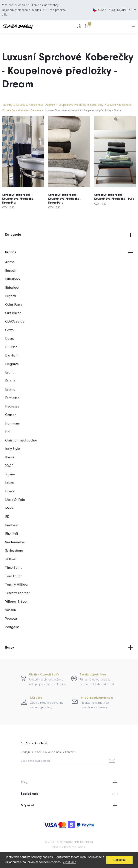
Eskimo (10, 390)
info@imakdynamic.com (97, 698)
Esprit (9, 373)
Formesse (12, 398)
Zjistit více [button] (69, 862)
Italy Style (13, 449)
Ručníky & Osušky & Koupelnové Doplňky (29, 105)
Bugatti (11, 296)
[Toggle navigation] (134, 27)
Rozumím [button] (120, 860)
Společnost (69, 794)
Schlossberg (14, 551)
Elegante (12, 364)
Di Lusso (11, 347)
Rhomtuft (12, 534)
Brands (69, 252)
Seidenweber (15, 542)
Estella (10, 381)
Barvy (69, 648)
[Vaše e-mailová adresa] (64, 761)
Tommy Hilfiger (17, 585)
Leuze (10, 483)
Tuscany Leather (17, 593)
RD (7, 517)
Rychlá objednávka (93, 675)
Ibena (10, 457)
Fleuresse (12, 407)
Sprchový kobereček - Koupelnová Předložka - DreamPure (65, 195)
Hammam (12, 424)
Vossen (10, 610)
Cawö (9, 330)
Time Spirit (13, 568)
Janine (10, 474)
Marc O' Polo (15, 500)
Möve (9, 508)
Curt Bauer (13, 313)
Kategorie (69, 235)
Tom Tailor (13, 576)
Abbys (10, 262)
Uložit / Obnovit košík (44, 675)
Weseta (11, 619)
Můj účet (36, 698)
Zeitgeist (12, 627)
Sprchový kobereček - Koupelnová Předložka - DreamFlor (19, 195)
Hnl (8, 432)
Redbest (12, 525)
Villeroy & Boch (16, 602)
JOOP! (10, 466)
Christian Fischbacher (21, 441)
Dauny (10, 339)
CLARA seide (15, 322)
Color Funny (14, 305)
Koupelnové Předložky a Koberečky (81, 105)
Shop (69, 783)
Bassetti (11, 271)
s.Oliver (11, 559)
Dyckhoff (11, 356)
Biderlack (12, 288)
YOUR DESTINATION (121, 10)
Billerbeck (13, 279)
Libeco (10, 491)
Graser (10, 415)
